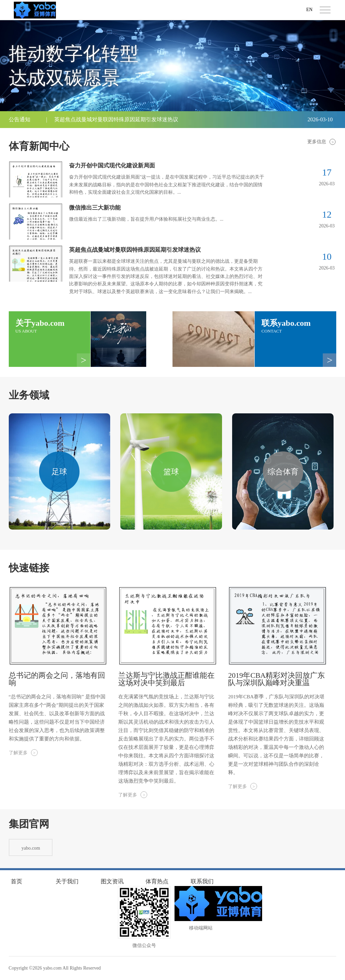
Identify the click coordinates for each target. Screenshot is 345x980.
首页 (17, 881)
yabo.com (52, 968)
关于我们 (67, 881)
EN (309, 10)
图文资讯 (112, 881)
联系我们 (202, 881)
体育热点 (157, 881)
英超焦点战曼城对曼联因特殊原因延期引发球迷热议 (116, 119)
